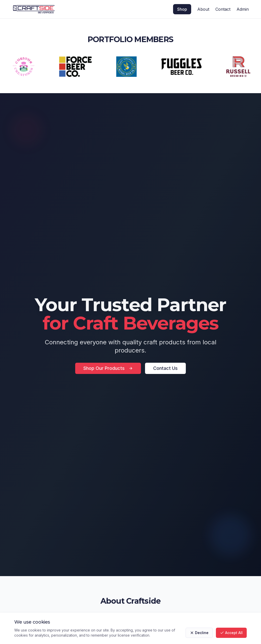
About (203, 9)
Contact (223, 9)
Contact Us (165, 368)
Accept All (231, 633)
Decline (199, 633)
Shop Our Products (108, 368)
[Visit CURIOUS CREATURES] (25, 67)
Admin (243, 9)
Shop (182, 9)
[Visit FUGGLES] (183, 67)
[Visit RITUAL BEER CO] (128, 67)
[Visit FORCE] (77, 67)
